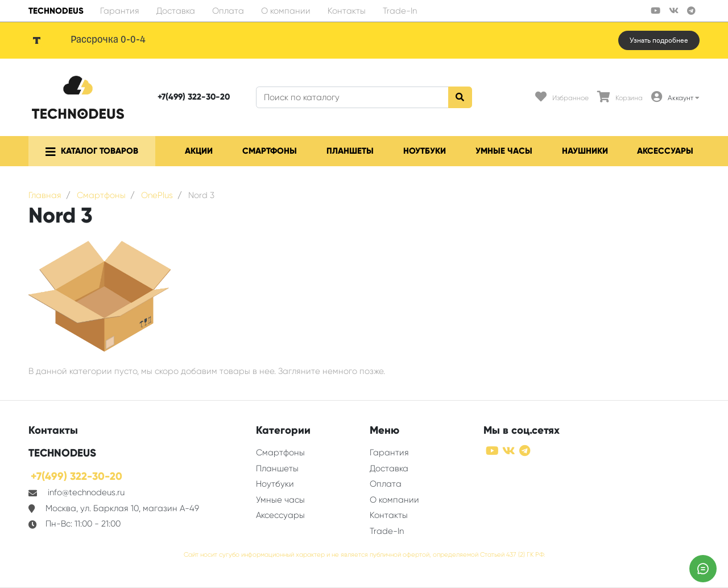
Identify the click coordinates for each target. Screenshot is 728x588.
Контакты (347, 11)
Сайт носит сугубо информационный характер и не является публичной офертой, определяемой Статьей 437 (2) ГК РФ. (364, 555)
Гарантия (120, 11)
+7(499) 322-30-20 (194, 97)
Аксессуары (665, 151)
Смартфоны (270, 151)
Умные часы (504, 151)
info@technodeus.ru (86, 492)
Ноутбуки (425, 151)
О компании (286, 11)
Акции (199, 151)
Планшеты (350, 151)
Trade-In (400, 11)
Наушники (585, 151)
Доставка (176, 11)
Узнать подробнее (659, 40)
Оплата (228, 11)
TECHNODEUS (56, 11)
